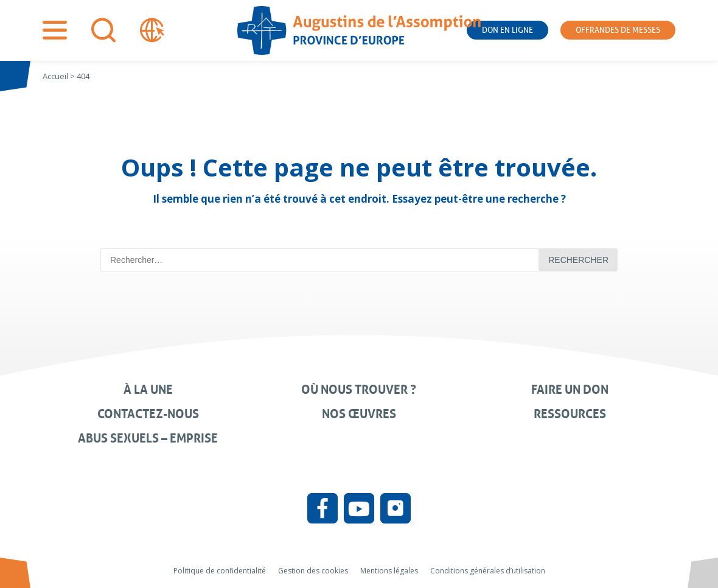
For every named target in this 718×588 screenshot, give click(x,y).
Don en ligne (507, 30)
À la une (148, 390)
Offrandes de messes (618, 30)
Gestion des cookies (313, 571)
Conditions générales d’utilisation (488, 571)
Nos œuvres (359, 414)
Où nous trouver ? (359, 390)
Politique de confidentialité (220, 571)
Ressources (570, 414)
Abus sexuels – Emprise (148, 438)
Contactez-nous (148, 414)
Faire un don (570, 390)
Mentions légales (389, 571)
